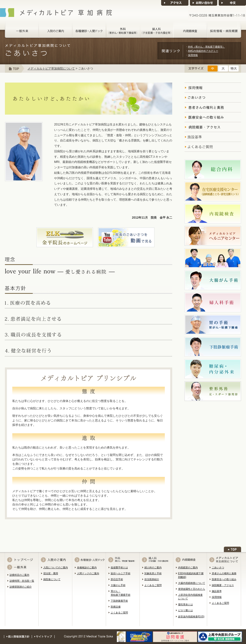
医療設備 (116, 607)
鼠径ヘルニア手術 (121, 573)
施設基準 (217, 591)
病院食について (52, 579)
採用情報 (193, 55)
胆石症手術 (117, 579)
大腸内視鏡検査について (192, 583)
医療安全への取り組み (224, 579)
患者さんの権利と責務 (224, 573)
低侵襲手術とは (119, 567)
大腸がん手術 (118, 585)
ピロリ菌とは (185, 610)
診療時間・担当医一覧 (22, 581)
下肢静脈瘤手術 (119, 601)
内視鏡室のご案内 (188, 567)
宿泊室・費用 (51, 573)
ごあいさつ (218, 567)
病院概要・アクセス (223, 585)
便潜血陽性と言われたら (192, 589)
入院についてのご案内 (56, 567)
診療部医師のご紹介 (21, 587)
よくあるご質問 (119, 613)
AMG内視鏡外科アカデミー (203, 51)
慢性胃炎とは (185, 604)
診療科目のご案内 (19, 575)
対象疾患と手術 (153, 573)
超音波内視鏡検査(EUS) (191, 617)
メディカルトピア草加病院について (51, 69)
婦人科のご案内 (153, 567)
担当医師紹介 (152, 579)
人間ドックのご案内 (88, 573)
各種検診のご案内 (87, 567)
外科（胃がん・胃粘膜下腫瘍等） (206, 47)
